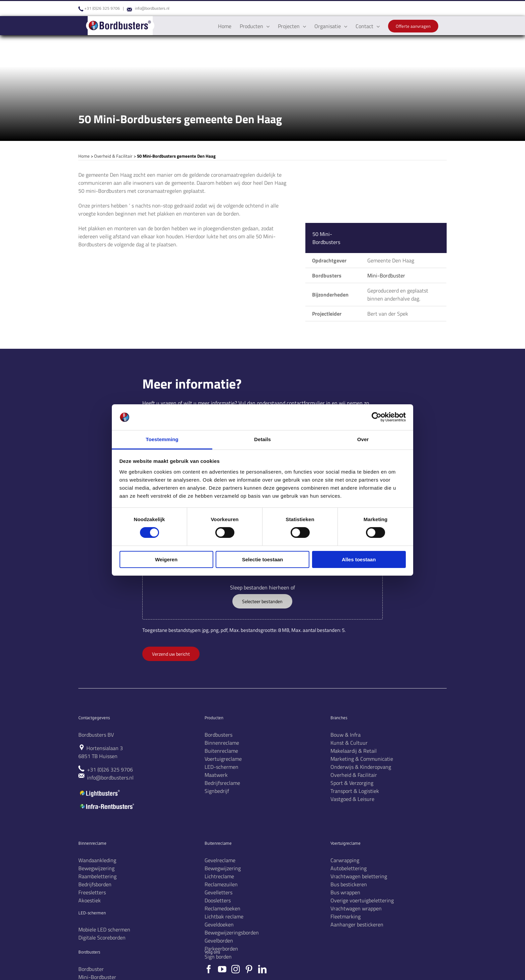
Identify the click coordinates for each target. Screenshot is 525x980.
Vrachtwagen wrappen (356, 908)
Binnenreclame (222, 743)
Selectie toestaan (263, 559)
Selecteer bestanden (262, 601)
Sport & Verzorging (352, 783)
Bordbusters (218, 735)
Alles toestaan (359, 559)
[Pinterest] (249, 969)
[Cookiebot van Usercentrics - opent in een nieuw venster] (377, 417)
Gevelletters (218, 892)
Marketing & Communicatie (362, 759)
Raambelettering (97, 876)
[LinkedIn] (262, 969)
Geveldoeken (219, 924)
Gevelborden (219, 941)
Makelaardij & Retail (354, 751)
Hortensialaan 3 (105, 748)
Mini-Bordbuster (386, 275)
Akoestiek (90, 900)
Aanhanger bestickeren (357, 924)
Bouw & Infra (346, 735)
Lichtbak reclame (224, 916)
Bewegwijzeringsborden (232, 932)
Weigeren (166, 559)
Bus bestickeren (349, 884)
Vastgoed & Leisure (352, 799)
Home (84, 156)
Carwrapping (345, 860)
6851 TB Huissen (98, 756)
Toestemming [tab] (162, 439)
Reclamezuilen (221, 884)
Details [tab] (262, 439)
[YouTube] (222, 969)
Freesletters (92, 892)
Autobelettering (349, 868)
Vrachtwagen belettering (359, 876)
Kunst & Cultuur (349, 743)
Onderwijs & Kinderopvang (361, 767)
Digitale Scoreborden (102, 937)
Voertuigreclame (223, 759)
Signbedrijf (217, 791)
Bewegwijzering (96, 868)
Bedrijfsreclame (222, 783)
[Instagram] (236, 969)
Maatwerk (216, 775)
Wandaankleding (97, 860)
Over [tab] (363, 439)
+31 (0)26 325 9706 (102, 8)
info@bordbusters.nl (152, 8)
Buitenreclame (221, 751)
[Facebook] (209, 969)
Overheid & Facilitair (113, 156)
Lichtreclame (219, 876)
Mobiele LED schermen (104, 929)
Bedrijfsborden (95, 884)
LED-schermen (221, 767)
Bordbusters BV (96, 735)
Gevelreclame (220, 860)
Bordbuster (91, 969)
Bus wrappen (345, 892)
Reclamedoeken (222, 908)
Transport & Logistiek (355, 791)
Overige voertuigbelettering (362, 900)
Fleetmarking (346, 916)
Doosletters (218, 900)
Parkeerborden (221, 949)
